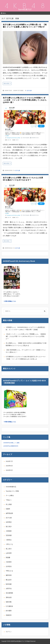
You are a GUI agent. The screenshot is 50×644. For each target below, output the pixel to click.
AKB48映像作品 (11, 487)
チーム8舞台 (10, 495)
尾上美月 (9, 549)
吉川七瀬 (29, 91)
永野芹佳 (9, 589)
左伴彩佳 (9, 566)
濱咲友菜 (9, 597)
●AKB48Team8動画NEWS (11, 446)
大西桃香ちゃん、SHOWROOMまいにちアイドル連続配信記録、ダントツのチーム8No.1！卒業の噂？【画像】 (25, 328)
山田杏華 (9, 553)
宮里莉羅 (9, 535)
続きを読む (7, 83)
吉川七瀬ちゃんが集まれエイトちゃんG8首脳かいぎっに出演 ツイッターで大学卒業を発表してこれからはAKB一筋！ (25, 100)
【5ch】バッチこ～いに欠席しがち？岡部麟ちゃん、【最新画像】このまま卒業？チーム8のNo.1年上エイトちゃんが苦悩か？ (26, 336)
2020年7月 (9, 461)
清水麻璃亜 (9, 593)
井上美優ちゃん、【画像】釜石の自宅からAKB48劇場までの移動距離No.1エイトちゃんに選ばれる (26, 344)
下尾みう (9, 500)
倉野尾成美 (9, 513)
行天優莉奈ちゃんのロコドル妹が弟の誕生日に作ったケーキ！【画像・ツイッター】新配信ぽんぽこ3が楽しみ (26, 358)
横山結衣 (9, 580)
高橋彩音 (9, 615)
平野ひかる (9, 571)
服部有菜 (9, 575)
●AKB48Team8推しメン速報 (11, 443)
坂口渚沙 (9, 526)
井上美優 (9, 504)
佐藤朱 (8, 509)
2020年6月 (9, 466)
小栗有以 (9, 540)
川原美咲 (9, 562)
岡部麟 (8, 558)
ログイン (9, 632)
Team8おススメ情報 (12, 491)
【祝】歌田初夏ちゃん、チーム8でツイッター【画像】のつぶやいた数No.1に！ (26, 351)
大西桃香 (9, 531)
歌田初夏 (9, 584)
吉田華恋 (9, 522)
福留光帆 (9, 602)
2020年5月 (9, 470)
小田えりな (9, 544)
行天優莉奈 (9, 606)
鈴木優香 (9, 611)
